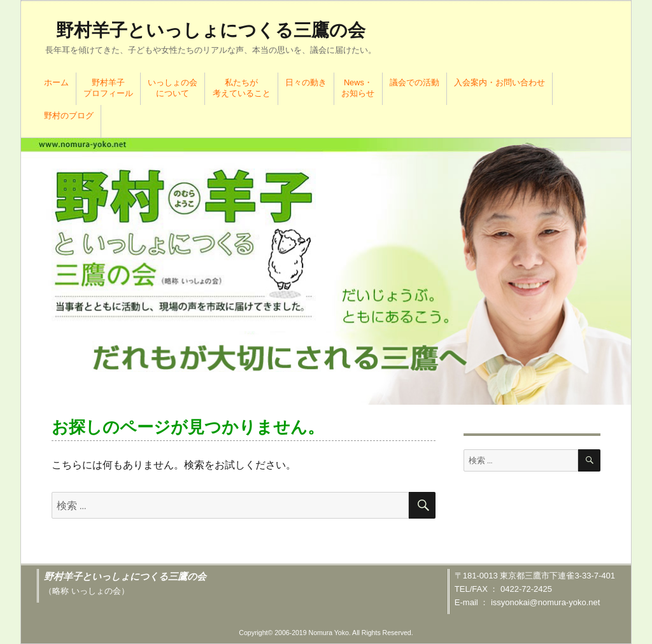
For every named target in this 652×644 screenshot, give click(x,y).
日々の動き (306, 82)
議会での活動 (415, 82)
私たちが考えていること (242, 88)
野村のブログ (69, 115)
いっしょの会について (173, 88)
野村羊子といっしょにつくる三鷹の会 (211, 30)
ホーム (56, 82)
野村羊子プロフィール (108, 88)
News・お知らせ (358, 88)
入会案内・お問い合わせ (500, 82)
